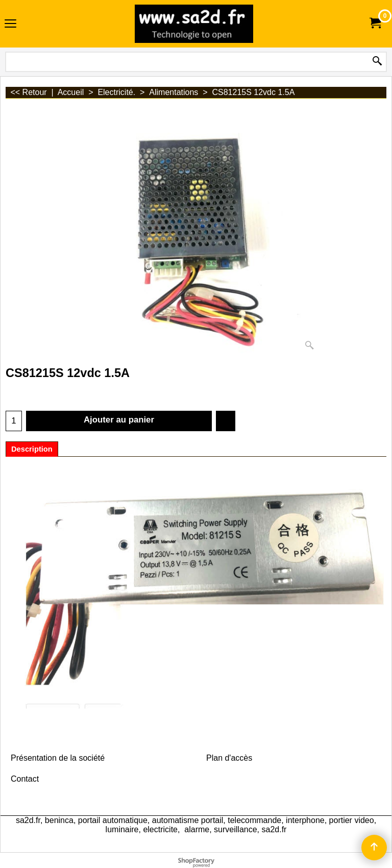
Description (32, 449)
